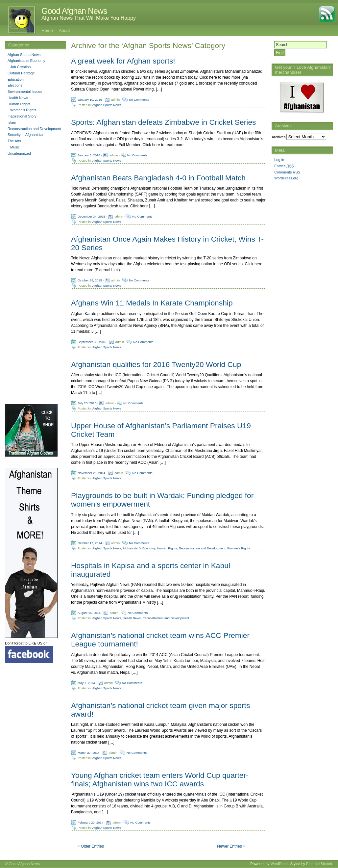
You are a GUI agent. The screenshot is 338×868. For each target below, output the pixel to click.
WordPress (279, 864)
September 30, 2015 (92, 342)
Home (47, 30)
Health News (132, 618)
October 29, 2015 (90, 280)
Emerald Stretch (319, 864)
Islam (12, 122)
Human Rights (167, 548)
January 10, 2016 (90, 100)
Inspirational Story (22, 116)
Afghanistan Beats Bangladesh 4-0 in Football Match (158, 178)
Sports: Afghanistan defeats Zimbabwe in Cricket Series (164, 122)
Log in (279, 160)
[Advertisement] (298, 286)
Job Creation (20, 67)
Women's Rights (239, 548)
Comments (287, 172)
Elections (15, 85)
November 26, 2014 (91, 473)
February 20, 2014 (90, 822)
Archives (278, 137)
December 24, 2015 (91, 216)
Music (15, 147)
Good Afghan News (74, 11)
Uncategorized (19, 153)
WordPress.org (286, 178)
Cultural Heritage (21, 73)
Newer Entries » (231, 846)
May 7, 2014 (86, 683)
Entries (284, 166)
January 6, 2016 (89, 155)
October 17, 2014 (90, 543)
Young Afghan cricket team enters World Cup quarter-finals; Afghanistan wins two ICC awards (160, 779)
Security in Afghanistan (26, 135)
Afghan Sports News (107, 105)
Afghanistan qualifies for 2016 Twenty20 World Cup (156, 364)
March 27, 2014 (89, 752)
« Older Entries (91, 846)
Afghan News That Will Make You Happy (89, 18)
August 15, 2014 (89, 613)
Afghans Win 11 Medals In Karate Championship (152, 303)
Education (16, 79)
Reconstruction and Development (202, 548)
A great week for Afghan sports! (123, 61)
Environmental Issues (25, 92)
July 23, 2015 (87, 403)
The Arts (14, 141)
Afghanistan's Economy (139, 548)
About (64, 30)
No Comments (139, 100)
